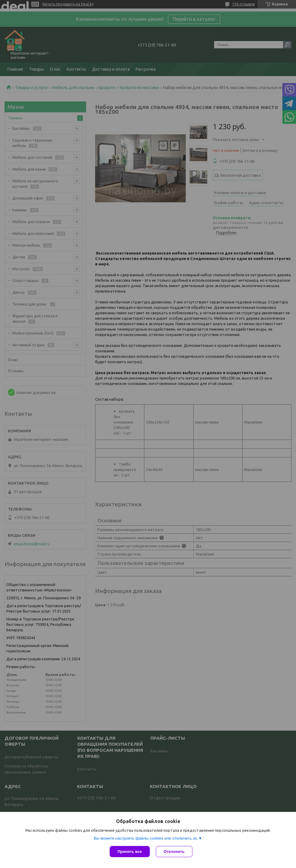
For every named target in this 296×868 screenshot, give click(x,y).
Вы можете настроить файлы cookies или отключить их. (146, 838)
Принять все (130, 852)
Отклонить (174, 852)
